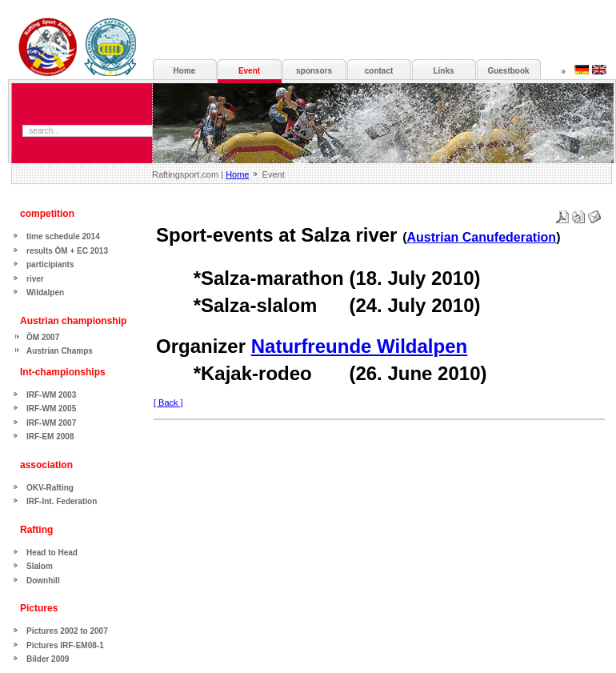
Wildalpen (45, 292)
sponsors (314, 71)
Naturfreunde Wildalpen (359, 346)
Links (443, 71)
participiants (50, 264)
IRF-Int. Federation (62, 501)
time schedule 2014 (63, 236)
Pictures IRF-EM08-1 (65, 645)
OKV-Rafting (50, 488)
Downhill (43, 581)
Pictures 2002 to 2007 (67, 631)
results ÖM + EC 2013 (67, 251)
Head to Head (52, 553)
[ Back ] (168, 403)
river (35, 279)
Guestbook (508, 71)
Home (237, 174)
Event (249, 71)
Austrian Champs (60, 351)
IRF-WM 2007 (51, 423)
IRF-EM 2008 (50, 437)
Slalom (40, 566)
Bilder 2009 (48, 659)
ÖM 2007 (43, 337)
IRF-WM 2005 (51, 409)
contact (379, 71)
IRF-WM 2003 (51, 395)
